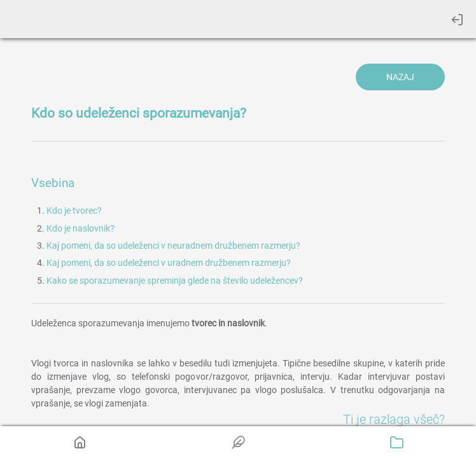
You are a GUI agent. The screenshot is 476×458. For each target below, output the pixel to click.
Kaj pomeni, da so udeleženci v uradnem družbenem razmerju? (169, 263)
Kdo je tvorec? (74, 211)
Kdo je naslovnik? (80, 228)
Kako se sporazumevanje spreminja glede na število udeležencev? (175, 281)
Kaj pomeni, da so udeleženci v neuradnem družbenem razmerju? (173, 246)
